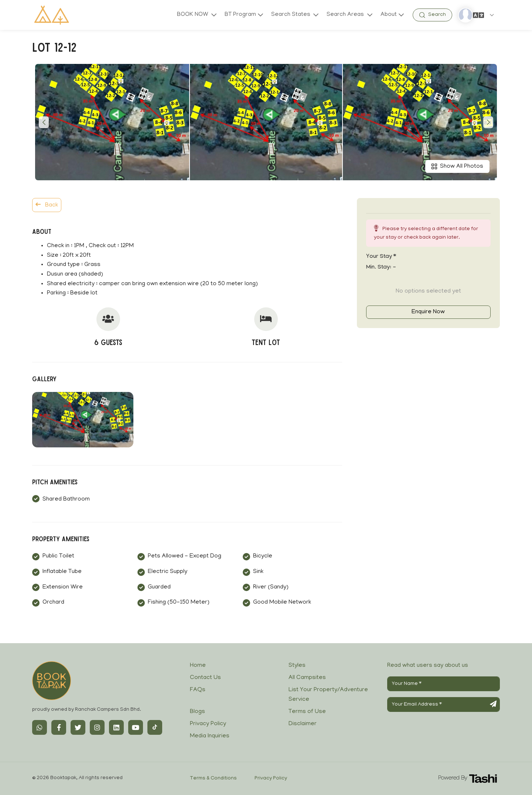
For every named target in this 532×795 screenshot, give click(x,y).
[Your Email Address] (444, 704)
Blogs (197, 712)
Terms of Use (307, 712)
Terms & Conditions (213, 779)
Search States (291, 15)
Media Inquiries (210, 736)
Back (47, 205)
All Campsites (307, 678)
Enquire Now (428, 312)
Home (198, 666)
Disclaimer (303, 724)
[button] (44, 122)
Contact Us (205, 678)
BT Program (240, 15)
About (389, 15)
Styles (297, 666)
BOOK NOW (193, 15)
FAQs (198, 690)
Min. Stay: (381, 268)
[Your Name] (444, 684)
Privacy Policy (208, 724)
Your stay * (381, 257)
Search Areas (346, 15)
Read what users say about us (428, 666)
